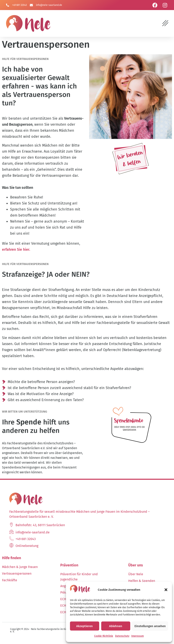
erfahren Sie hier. (16, 251)
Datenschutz (122, 636)
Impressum (138, 636)
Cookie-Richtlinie (104, 636)
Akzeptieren (84, 626)
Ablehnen (116, 626)
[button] (166, 590)
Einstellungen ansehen (150, 626)
